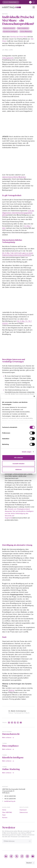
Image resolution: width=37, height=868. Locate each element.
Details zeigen (27, 452)
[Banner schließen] (34, 396)
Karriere (5, 818)
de (30, 2)
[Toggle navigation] (34, 7)
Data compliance (10, 746)
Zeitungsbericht (8, 58)
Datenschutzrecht (11, 734)
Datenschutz (24, 812)
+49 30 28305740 (10, 796)
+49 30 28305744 (10, 799)
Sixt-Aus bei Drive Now (19, 37)
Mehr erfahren (7, 738)
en (33, 2)
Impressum (23, 810)
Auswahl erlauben (18, 464)
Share (4, 41)
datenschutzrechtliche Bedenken (14, 177)
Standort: (6, 2)
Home (4, 810)
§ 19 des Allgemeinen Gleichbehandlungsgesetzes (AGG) (18, 213)
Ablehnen (18, 470)
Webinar (11, 690)
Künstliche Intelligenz (13, 757)
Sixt (32, 39)
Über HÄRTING (7, 812)
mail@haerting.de (10, 801)
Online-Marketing (11, 769)
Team (4, 815)
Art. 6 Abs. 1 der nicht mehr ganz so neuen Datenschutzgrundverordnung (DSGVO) (18, 254)
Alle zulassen (18, 458)
